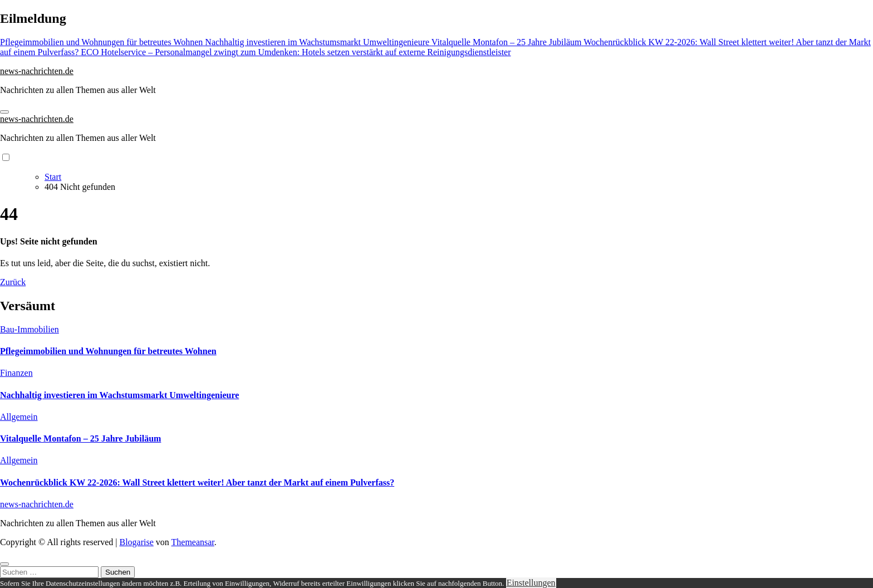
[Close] (4, 564)
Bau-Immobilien (30, 329)
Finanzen (16, 373)
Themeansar (193, 542)
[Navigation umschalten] (4, 112)
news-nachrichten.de (37, 71)
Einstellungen (531, 583)
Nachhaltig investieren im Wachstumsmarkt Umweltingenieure (119, 395)
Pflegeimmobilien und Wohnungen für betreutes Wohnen (108, 351)
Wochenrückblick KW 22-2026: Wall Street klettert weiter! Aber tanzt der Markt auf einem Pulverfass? (197, 482)
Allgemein (19, 417)
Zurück (13, 282)
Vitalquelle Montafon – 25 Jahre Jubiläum (80, 438)
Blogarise (136, 542)
